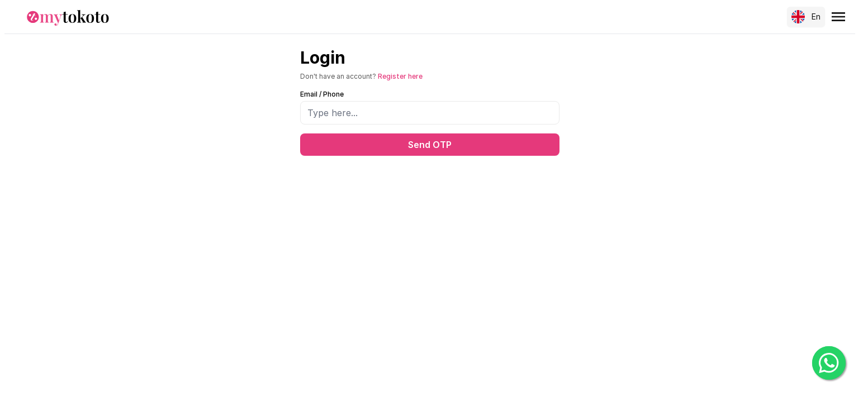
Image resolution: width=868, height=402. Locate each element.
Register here (400, 76)
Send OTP (430, 145)
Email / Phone (322, 94)
